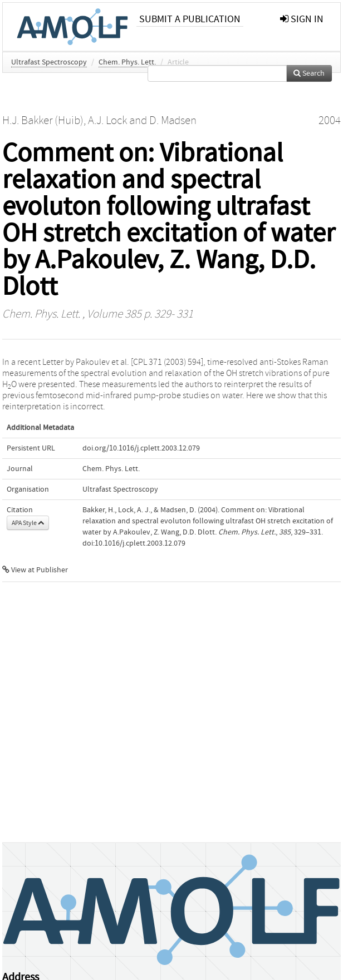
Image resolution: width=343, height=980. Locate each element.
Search (309, 73)
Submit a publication (190, 19)
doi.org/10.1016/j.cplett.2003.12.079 (141, 448)
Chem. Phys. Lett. (127, 62)
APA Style (28, 523)
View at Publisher (35, 570)
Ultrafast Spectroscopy (49, 62)
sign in (302, 19)
